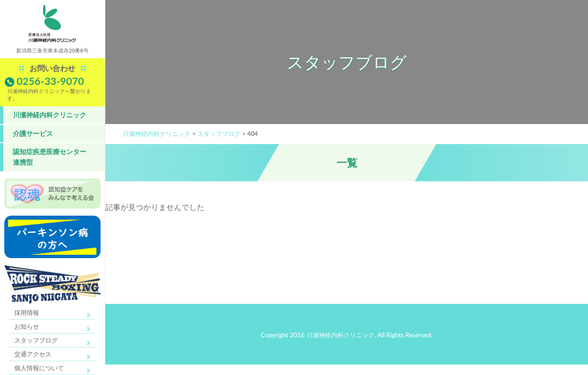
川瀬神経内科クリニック (50, 115)
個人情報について (39, 368)
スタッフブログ (36, 340)
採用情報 (27, 312)
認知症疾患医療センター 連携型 (50, 157)
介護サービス (33, 133)
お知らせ (27, 326)
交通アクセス (33, 354)
